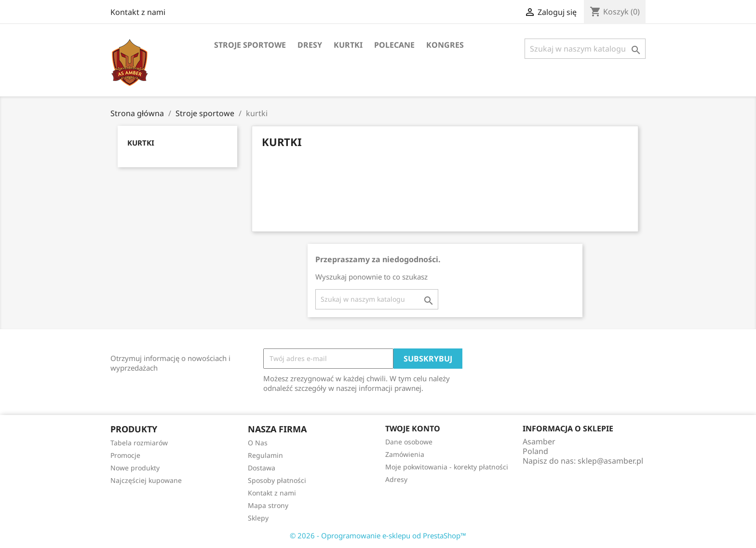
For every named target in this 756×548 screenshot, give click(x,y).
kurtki (348, 45)
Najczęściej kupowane (146, 480)
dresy (310, 45)
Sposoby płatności (277, 480)
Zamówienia (405, 454)
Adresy (396, 479)
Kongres (445, 45)
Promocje (125, 455)
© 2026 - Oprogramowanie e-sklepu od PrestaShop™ (378, 535)
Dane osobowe (409, 442)
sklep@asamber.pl (610, 461)
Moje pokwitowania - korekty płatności (447, 467)
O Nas (258, 443)
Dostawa (262, 468)
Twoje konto (413, 428)
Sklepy (258, 518)
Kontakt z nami (138, 12)
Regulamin (265, 455)
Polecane (394, 45)
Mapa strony (268, 505)
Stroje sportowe (250, 45)
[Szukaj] (585, 49)
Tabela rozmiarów (139, 443)
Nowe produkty (135, 468)
